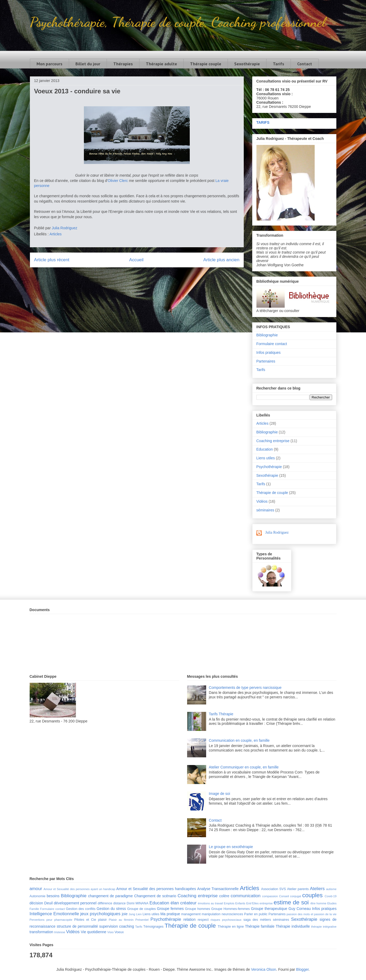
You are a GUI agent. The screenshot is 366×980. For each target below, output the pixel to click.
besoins (53, 896)
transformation (41, 932)
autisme (331, 889)
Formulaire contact (272, 344)
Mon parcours (49, 64)
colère (224, 896)
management (191, 914)
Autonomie (38, 896)
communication (246, 896)
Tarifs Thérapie (221, 714)
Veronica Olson (263, 969)
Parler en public (256, 914)
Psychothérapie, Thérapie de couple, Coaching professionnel (178, 22)
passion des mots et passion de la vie (312, 914)
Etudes (332, 903)
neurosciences (232, 914)
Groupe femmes (170, 909)
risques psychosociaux (226, 920)
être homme (318, 903)
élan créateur (183, 903)
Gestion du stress (111, 909)
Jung (132, 914)
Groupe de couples (142, 909)
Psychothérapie (269, 467)
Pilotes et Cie (85, 920)
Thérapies (123, 64)
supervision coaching (117, 926)
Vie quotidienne (93, 932)
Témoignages (153, 927)
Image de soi (219, 794)
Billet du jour (88, 64)
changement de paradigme (110, 896)
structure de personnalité (77, 926)
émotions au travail (211, 903)
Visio (111, 932)
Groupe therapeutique (269, 909)
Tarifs (279, 64)
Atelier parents (298, 889)
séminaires (265, 510)
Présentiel (142, 920)
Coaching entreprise (273, 441)
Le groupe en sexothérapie (231, 847)
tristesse (60, 932)
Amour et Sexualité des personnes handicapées (156, 889)
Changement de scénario (155, 896)
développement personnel (75, 903)
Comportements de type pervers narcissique (245, 688)
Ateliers (317, 889)
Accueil (136, 260)
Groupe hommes (198, 909)
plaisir (103, 920)
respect (203, 920)
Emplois (229, 903)
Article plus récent (52, 260)
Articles (56, 234)
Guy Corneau (300, 909)
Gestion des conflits (81, 909)
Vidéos (262, 501)
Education (265, 449)
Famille (34, 909)
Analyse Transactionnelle (218, 889)
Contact (305, 64)
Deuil (48, 903)
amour (36, 889)
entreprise (266, 903)
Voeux (119, 932)
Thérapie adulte (161, 64)
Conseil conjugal (290, 896)
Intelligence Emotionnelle (54, 914)
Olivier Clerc (118, 181)
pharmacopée (63, 920)
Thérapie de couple (272, 493)
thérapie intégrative (324, 927)
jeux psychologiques (101, 914)
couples (312, 895)
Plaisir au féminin (121, 920)
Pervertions (37, 920)
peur (49, 920)
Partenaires (266, 361)
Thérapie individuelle (293, 926)
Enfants (240, 903)
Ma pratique (170, 914)
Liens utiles (266, 458)
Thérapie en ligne (231, 927)
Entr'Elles (252, 903)
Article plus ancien (221, 260)
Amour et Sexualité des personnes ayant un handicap (80, 889)
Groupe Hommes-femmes (231, 909)
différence (105, 903)
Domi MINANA (138, 903)
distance (119, 903)
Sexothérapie (247, 64)
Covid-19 (331, 896)
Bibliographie (267, 335)
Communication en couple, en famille (239, 740)
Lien (139, 914)
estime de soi (291, 902)
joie (125, 914)
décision (36, 903)
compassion (270, 896)
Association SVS (274, 889)
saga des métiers (257, 920)
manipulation (211, 914)
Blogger (302, 969)
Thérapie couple (206, 64)
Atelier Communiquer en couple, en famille (244, 767)
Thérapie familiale (260, 926)
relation (189, 919)
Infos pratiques (269, 352)
